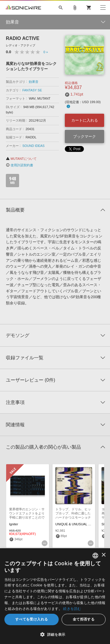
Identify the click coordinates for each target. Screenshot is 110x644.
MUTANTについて (21, 159)
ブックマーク (84, 136)
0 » (46, 52)
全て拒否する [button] (84, 619)
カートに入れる (85, 120)
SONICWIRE (23, 8)
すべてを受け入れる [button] (32, 619)
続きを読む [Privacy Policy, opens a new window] (72, 609)
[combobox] (95, 556)
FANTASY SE (32, 90)
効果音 (34, 82)
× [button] (103, 555)
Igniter (14, 524)
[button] (55, 634)
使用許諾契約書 (20, 165)
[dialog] (55, 596)
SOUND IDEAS (33, 146)
